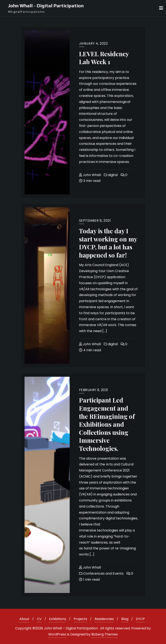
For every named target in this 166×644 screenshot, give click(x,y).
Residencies (104, 619)
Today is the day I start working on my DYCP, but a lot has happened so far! (108, 243)
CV (39, 619)
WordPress (57, 634)
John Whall (90, 175)
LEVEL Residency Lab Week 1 (104, 58)
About (24, 619)
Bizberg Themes (105, 634)
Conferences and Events (101, 573)
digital (111, 175)
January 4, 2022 (94, 43)
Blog (125, 619)
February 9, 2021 (94, 390)
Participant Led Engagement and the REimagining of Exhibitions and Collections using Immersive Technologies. (107, 424)
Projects (80, 619)
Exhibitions (58, 619)
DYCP (140, 619)
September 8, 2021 (95, 221)
